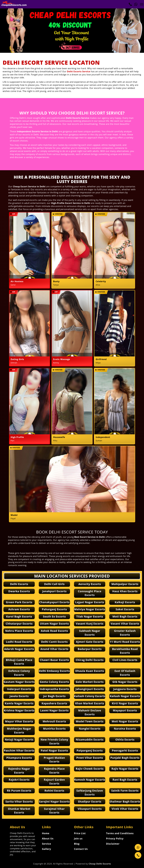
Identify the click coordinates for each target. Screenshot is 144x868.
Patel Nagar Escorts (54, 750)
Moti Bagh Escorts (125, 616)
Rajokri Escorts (19, 780)
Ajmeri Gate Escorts (90, 642)
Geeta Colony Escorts (54, 682)
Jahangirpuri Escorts (90, 689)
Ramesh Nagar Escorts (90, 780)
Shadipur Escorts (90, 802)
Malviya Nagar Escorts (90, 609)
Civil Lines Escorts (125, 660)
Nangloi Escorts (90, 729)
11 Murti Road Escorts (125, 642)
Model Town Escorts (90, 721)
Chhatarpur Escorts (19, 624)
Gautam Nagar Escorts (19, 682)
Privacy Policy (115, 838)
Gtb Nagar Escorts (125, 682)
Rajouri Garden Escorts (54, 782)
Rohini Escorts (54, 791)
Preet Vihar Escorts (90, 758)
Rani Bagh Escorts (125, 780)
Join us (78, 838)
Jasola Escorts (19, 696)
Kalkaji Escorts (125, 602)
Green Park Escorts (19, 602)
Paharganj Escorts (54, 609)
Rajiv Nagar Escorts (125, 769)
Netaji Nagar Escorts (19, 740)
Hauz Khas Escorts (125, 591)
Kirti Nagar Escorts (125, 703)
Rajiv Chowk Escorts (90, 769)
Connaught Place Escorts (90, 593)
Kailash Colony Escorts (90, 696)
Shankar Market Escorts (19, 811)
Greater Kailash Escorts (125, 633)
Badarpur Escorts (90, 649)
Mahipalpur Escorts (125, 584)
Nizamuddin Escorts (90, 740)
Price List (80, 833)
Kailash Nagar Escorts (125, 696)
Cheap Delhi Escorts (100, 864)
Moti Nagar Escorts (125, 721)
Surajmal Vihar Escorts (54, 811)
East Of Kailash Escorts (125, 673)
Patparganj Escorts (90, 750)
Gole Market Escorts (90, 682)
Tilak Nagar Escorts (90, 616)
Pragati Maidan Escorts (54, 760)
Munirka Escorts (54, 729)
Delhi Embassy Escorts (54, 671)
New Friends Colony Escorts (54, 741)
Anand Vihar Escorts (54, 649)
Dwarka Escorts (19, 591)
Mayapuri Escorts (125, 710)
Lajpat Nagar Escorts (90, 602)
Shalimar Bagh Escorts (125, 802)
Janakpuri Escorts (54, 591)
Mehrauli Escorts (54, 721)
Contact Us (81, 849)
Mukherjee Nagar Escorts (19, 731)
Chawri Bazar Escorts (54, 660)
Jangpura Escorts (125, 689)
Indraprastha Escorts (54, 689)
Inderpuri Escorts (19, 689)
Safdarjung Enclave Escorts (90, 793)
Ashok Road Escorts (54, 631)
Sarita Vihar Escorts (19, 802)
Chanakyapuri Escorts (54, 602)
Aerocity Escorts (90, 584)
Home (46, 833)
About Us (48, 838)
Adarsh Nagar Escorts (19, 649)
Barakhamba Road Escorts (125, 651)
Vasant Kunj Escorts (90, 624)
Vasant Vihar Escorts (125, 624)
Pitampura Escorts (19, 758)
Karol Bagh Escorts (19, 616)
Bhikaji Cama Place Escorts (19, 662)
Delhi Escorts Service (79, 71)
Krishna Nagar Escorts (19, 710)
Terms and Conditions (120, 833)
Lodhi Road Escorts (19, 642)
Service (46, 844)
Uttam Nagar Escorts (54, 624)
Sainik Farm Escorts (125, 791)
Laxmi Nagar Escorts (54, 710)
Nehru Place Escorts (19, 631)
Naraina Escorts (125, 729)
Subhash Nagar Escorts (90, 633)
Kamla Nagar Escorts (19, 703)
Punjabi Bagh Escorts (125, 758)
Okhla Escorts (125, 740)
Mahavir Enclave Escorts (90, 712)
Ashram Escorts (19, 609)
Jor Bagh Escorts (54, 696)
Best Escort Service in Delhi (90, 537)
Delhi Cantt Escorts (54, 642)
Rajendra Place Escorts (54, 771)
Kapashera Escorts (54, 703)
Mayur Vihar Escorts (19, 721)
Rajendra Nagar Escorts (19, 771)
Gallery (46, 849)
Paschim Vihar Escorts (19, 750)
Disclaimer (113, 844)
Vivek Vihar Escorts (125, 809)
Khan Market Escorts (90, 703)
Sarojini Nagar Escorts (54, 802)
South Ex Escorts (54, 616)
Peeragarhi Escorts (125, 750)
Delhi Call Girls (54, 584)
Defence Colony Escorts (19, 673)
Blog (77, 844)
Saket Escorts (125, 609)
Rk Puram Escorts (19, 791)
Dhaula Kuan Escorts (90, 671)
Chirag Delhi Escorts (90, 660)
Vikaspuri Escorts (90, 809)
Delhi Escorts (19, 584)
